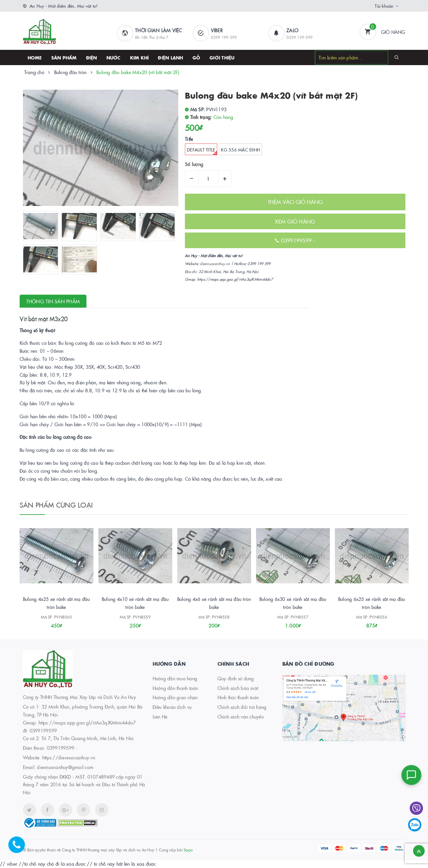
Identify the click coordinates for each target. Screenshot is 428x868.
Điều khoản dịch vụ (172, 707)
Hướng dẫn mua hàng (175, 678)
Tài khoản (384, 6)
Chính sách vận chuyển (241, 717)
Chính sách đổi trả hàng (242, 707)
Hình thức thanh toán (238, 697)
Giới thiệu (222, 57)
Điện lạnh (170, 57)
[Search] (397, 57)
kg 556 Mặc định (240, 149)
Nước (114, 57)
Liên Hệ (160, 717)
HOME (35, 57)
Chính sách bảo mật (238, 688)
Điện (92, 57)
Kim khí (140, 57)
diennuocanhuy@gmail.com (65, 767)
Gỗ (197, 57)
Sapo (188, 850)
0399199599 (297, 240)
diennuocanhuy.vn (215, 264)
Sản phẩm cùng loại (56, 505)
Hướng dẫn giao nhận (175, 697)
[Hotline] (20, 848)
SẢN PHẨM (64, 57)
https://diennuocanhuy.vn (69, 757)
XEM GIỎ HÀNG (295, 221)
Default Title (202, 151)
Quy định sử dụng (236, 678)
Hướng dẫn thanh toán (175, 688)
